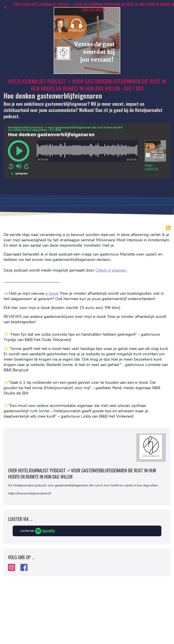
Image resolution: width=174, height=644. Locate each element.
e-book (52, 293)
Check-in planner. (112, 270)
